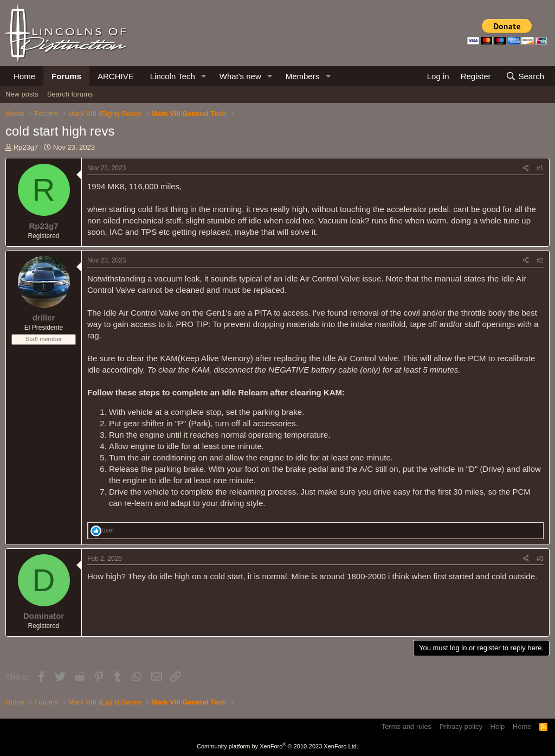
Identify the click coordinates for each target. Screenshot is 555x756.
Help (498, 726)
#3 (540, 559)
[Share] (526, 168)
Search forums (70, 94)
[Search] (525, 76)
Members (303, 76)
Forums (66, 76)
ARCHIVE (116, 76)
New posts (22, 94)
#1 (540, 168)
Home (24, 76)
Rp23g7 (26, 147)
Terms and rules (406, 726)
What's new (240, 76)
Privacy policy (461, 726)
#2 (540, 260)
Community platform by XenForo (277, 746)
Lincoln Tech (173, 76)
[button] (204, 76)
